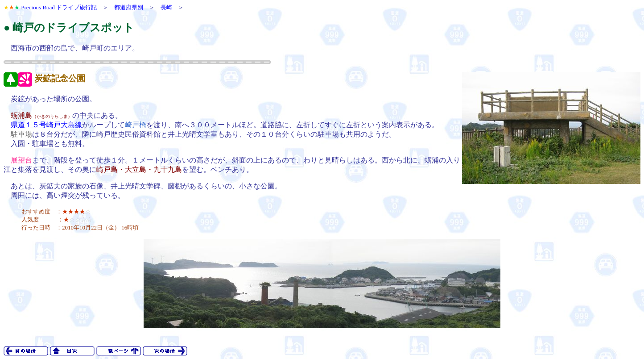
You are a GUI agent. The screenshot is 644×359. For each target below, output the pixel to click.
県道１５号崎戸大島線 (46, 125)
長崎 (166, 7)
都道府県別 (129, 7)
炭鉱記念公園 (60, 78)
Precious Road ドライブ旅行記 (59, 7)
